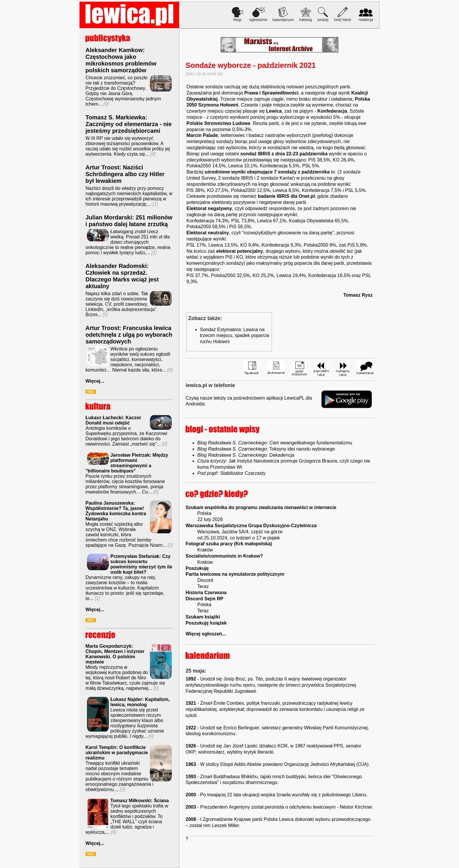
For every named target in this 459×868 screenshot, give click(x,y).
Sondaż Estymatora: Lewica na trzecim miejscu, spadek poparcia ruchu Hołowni (235, 336)
